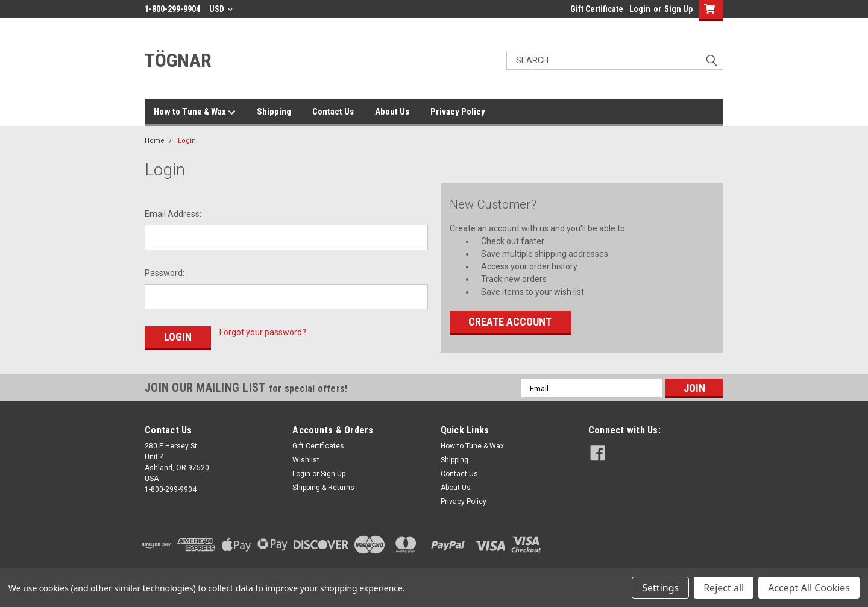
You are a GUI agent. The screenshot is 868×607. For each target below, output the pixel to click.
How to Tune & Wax (195, 112)
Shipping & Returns (323, 488)
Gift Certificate (597, 9)
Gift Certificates (318, 446)
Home (155, 141)
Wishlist (306, 460)
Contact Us (333, 112)
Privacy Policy (458, 112)
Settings (660, 588)
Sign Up (678, 9)
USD (221, 9)
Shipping (274, 112)
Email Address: (173, 214)
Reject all (724, 588)
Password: (165, 273)
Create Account (510, 322)
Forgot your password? (263, 332)
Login (640, 9)
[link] (656, 545)
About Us (392, 112)
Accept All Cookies (809, 588)
